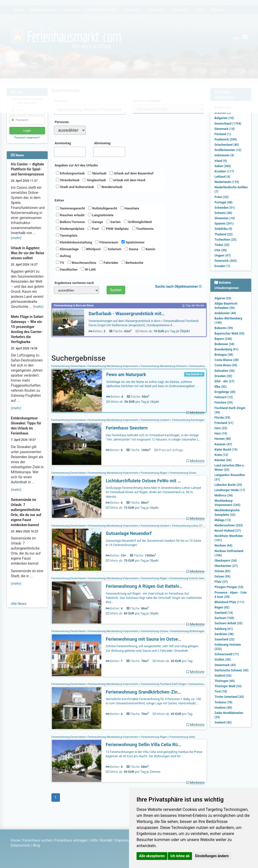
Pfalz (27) (221, 582)
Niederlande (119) (227, 182)
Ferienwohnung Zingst (201, 684)
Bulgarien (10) (224, 118)
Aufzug (63, 256)
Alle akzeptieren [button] (152, 856)
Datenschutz (20, 845)
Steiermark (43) (225, 665)
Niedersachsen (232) (229, 525)
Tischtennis (143, 229)
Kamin (148, 249)
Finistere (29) (223, 403)
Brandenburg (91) (226, 349)
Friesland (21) (224, 423)
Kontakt (106, 840)
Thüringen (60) (224, 681)
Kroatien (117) (224, 171)
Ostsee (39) (222, 576)
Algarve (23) (223, 298)
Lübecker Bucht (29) (228, 485)
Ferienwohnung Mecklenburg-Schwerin (164, 366)
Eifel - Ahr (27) (224, 381)
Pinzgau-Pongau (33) (229, 587)
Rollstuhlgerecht (103, 208)
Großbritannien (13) (228, 150)
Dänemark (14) (224, 129)
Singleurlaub (94, 180)
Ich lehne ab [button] (180, 856)
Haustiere (130, 208)
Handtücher (67, 269)
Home (15, 840)
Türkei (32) (222, 245)
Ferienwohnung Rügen (154, 473)
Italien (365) (223, 166)
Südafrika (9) (223, 229)
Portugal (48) (223, 202)
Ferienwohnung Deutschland (69, 366)
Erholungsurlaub (70, 173)
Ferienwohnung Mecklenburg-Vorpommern (113, 366)
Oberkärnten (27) (226, 566)
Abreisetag (102, 143)
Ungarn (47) (222, 256)
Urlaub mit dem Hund (127, 180)
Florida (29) (222, 418)
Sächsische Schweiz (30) (231, 670)
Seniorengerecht (70, 208)
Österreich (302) (225, 261)
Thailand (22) (223, 234)
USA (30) (221, 250)
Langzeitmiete (101, 215)
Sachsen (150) (224, 618)
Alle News (19, 604)
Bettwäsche (132, 263)
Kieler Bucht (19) (226, 450)
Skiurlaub (97, 173)
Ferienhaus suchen (37, 840)
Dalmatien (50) (224, 371)
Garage (96, 222)
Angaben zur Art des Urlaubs (76, 165)
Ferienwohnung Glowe (183, 473)
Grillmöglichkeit (138, 222)
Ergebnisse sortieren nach (74, 283)
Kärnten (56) (223, 460)
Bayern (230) (223, 339)
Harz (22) (221, 428)
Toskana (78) (223, 702)
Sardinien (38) (224, 634)
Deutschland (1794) (228, 124)
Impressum (124, 840)
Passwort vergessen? (27, 138)
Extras (59, 200)
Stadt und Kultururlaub (75, 187)
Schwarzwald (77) (227, 654)
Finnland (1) (223, 134)
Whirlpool (91, 249)
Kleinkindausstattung (74, 242)
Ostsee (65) (222, 571)
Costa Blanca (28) (227, 360)
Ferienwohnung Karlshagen (188, 420)
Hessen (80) (223, 439)
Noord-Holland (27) (228, 531)
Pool (93, 229)
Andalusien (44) (225, 313)
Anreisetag (63, 143)
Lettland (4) (222, 177)
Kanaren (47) (223, 444)
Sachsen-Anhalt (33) (228, 623)
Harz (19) (221, 433)
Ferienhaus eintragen (71, 840)
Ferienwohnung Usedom (155, 420)
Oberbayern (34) (225, 561)
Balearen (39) (224, 328)
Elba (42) (220, 387)
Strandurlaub (68, 180)
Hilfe (94, 840)
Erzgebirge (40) (225, 392)
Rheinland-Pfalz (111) (229, 602)
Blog (36, 845)
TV (60, 263)
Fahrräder (109, 263)
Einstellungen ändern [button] (212, 856)
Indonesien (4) (224, 155)
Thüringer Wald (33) (228, 686)
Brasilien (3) (223, 113)
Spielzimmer (133, 242)
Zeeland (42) (223, 722)
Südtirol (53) (223, 676)
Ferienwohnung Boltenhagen (187, 631)
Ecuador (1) (222, 266)
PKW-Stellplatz (115, 229)
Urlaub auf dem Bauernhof (132, 173)
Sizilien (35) (223, 660)
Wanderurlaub (110, 187)
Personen (62, 122)
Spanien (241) (224, 224)
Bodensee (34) (224, 344)
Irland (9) (221, 161)
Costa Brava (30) (226, 365)
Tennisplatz (67, 235)
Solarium (113, 249)
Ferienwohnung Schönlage (205, 366)
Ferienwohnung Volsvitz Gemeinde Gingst (194, 578)
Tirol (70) (221, 692)
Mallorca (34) (223, 495)
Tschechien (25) (225, 240)
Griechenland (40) (227, 145)
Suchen (116, 290)
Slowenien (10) (225, 218)
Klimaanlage (67, 249)
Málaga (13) (223, 520)
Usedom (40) (223, 708)
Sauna (132, 249)
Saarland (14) (224, 613)
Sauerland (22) (224, 639)
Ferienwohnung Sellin (182, 737)
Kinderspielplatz (70, 229)
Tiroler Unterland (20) (229, 697)
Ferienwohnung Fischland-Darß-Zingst (163, 684)
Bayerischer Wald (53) (229, 334)
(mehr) (16, 238)
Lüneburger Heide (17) (230, 490)
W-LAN (88, 269)
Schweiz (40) (223, 213)
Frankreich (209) (226, 139)
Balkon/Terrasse (70, 222)
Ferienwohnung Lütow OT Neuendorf (193, 526)
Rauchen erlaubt (70, 215)
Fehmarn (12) (224, 397)
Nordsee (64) (223, 546)
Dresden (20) (223, 376)
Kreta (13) (221, 455)
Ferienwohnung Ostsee (154, 631)
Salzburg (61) (224, 629)
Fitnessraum (107, 242)
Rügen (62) (222, 607)
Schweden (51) (225, 208)
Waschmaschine (82, 263)
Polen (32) (221, 197)
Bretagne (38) (224, 355)
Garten (114, 222)
